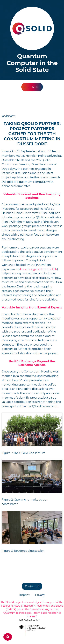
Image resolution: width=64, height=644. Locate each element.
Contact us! (32, 586)
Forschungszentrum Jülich (39, 269)
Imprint (24, 595)
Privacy (40, 595)
